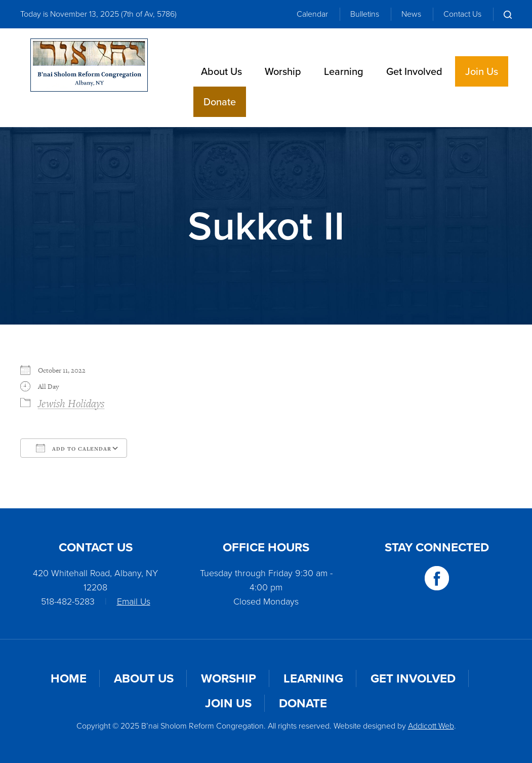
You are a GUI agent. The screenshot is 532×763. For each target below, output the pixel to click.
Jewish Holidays (71, 403)
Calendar (312, 14)
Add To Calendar (74, 448)
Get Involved (414, 71)
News (411, 14)
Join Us (482, 71)
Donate (220, 102)
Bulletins (365, 14)
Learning (344, 71)
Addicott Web (431, 726)
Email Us (134, 601)
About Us (221, 71)
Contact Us (462, 14)
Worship (283, 71)
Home (69, 678)
